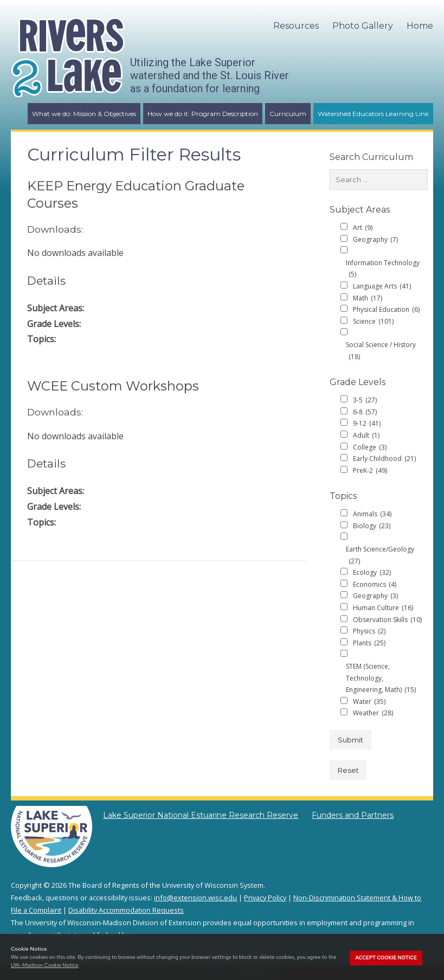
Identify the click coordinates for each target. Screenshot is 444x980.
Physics (369, 631)
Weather (373, 713)
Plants (369, 643)
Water (369, 702)
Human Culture (383, 608)
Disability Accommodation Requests (126, 910)
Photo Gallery (363, 26)
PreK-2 (370, 471)
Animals (372, 514)
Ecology (372, 573)
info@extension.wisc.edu (195, 898)
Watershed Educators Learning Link (373, 114)
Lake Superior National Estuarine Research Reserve (201, 815)
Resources (296, 26)
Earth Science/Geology (380, 556)
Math (368, 298)
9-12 (367, 424)
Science (373, 322)
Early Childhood (384, 459)
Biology (372, 526)
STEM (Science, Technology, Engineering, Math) (381, 679)
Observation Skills (387, 620)
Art (363, 228)
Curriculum (288, 114)
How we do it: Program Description (203, 114)
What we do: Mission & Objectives (84, 114)
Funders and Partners (353, 815)
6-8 (365, 412)
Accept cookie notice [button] (386, 958)
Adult (366, 435)
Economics (375, 585)
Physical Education (386, 310)
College (370, 447)
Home (420, 26)
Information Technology (383, 269)
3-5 (365, 400)
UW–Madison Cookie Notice (44, 965)
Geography (375, 240)
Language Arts (382, 286)
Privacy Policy (265, 898)
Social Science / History (381, 351)
